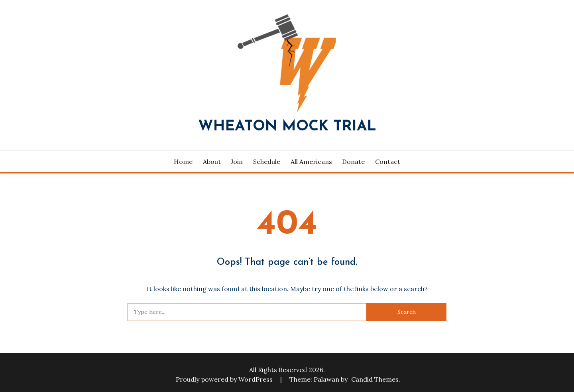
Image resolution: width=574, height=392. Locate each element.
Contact (388, 162)
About (212, 162)
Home (183, 162)
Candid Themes (375, 379)
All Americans (311, 162)
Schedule (267, 162)
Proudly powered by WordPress (225, 379)
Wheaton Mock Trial (287, 127)
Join (237, 162)
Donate (353, 162)
